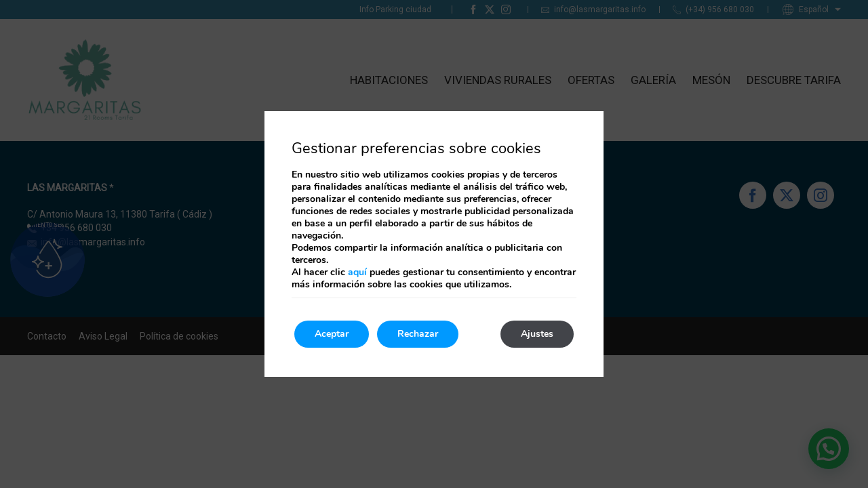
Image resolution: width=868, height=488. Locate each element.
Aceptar (332, 334)
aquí (357, 272)
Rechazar (418, 334)
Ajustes (537, 334)
